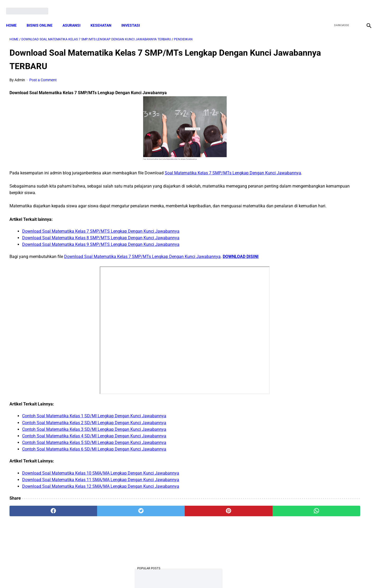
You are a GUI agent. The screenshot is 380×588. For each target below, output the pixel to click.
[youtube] (352, 6)
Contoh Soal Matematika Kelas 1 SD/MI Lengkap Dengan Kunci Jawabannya (94, 431)
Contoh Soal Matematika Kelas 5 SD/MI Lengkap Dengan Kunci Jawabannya (94, 458)
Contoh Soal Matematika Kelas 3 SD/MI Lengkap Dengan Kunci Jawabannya (94, 444)
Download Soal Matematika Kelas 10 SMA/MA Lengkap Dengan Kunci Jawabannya (101, 488)
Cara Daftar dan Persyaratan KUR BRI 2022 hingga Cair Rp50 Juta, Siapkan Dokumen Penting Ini (317, 210)
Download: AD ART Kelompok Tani (314, 341)
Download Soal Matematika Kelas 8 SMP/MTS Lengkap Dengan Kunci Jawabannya (101, 246)
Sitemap (208, 575)
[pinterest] (161, 526)
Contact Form (231, 575)
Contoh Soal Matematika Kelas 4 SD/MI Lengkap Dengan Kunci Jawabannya (94, 451)
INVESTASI (134, 17)
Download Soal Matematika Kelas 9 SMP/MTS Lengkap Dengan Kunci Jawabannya (101, 253)
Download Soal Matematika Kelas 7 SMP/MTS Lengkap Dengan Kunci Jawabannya (101, 240)
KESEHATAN (104, 17)
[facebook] (328, 6)
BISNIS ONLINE (43, 17)
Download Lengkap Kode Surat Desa (316, 243)
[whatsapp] (222, 526)
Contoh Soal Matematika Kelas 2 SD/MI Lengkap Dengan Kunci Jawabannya (94, 438)
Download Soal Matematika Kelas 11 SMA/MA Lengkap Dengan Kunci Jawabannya (101, 495)
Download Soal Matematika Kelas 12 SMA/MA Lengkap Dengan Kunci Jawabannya (101, 501)
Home (15, 17)
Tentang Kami (259, 575)
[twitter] (340, 6)
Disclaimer (187, 575)
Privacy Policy (162, 575)
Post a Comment (43, 75)
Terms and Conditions (128, 575)
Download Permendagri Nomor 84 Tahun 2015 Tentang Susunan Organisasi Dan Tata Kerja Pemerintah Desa (320, 275)
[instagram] (365, 6)
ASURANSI (75, 17)
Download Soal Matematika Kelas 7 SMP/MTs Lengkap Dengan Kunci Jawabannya (142, 265)
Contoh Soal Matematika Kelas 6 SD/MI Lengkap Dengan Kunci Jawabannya (94, 464)
